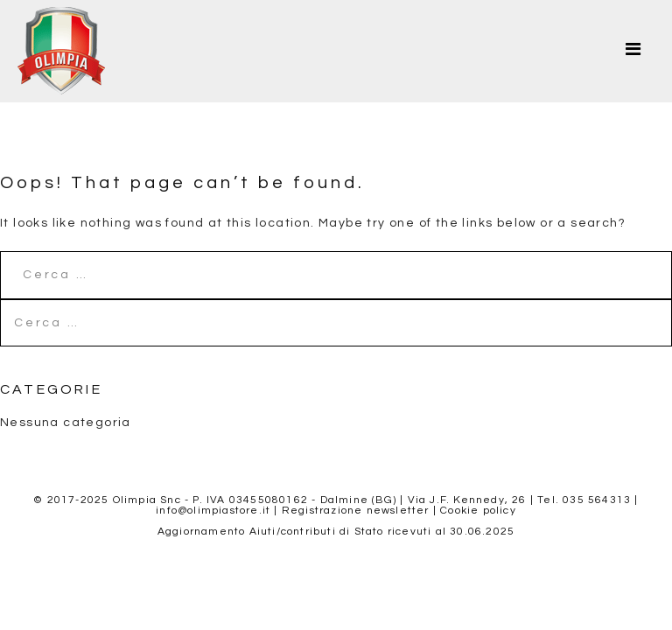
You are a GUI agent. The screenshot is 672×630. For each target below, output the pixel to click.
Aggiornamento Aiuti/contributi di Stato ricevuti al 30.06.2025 (336, 532)
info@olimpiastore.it (213, 511)
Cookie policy (478, 511)
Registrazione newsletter (356, 511)
